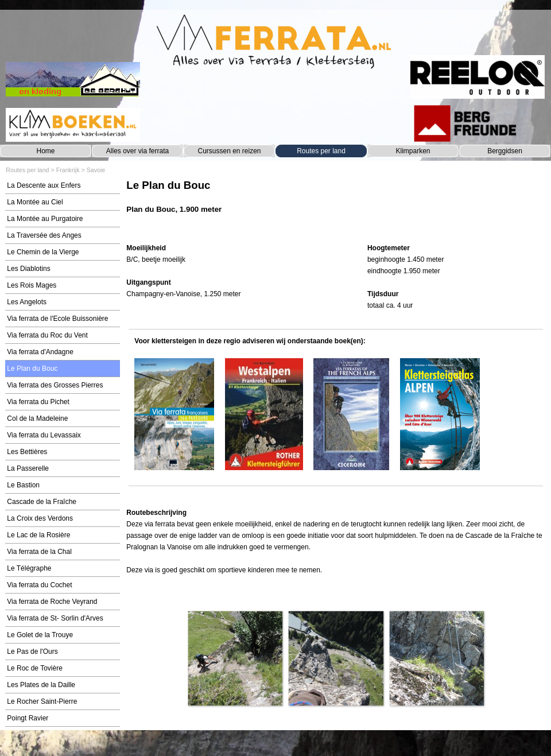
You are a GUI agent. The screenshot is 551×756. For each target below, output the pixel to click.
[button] (235, 658)
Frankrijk (68, 170)
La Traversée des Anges (44, 235)
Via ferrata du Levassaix (44, 435)
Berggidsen (505, 151)
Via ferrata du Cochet (39, 585)
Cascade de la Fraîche (42, 502)
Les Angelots (27, 302)
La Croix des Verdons (40, 518)
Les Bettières (27, 452)
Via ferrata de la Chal (39, 552)
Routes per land (321, 151)
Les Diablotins (28, 269)
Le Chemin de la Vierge (43, 252)
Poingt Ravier (28, 718)
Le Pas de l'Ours (32, 652)
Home (45, 151)
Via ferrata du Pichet (38, 402)
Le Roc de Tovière (35, 668)
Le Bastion (23, 485)
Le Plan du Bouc (32, 369)
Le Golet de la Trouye (40, 635)
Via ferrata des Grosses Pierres (55, 385)
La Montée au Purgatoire (45, 219)
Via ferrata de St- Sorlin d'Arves (55, 618)
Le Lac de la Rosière (38, 535)
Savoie (96, 170)
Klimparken (413, 151)
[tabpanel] (335, 202)
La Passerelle (28, 468)
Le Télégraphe (29, 568)
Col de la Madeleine (37, 418)
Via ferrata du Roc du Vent (47, 335)
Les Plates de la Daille (41, 685)
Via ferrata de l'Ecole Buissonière (57, 319)
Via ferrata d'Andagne (40, 352)
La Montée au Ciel (35, 202)
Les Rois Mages (32, 285)
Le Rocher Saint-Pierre (42, 701)
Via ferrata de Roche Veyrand (52, 602)
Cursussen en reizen (229, 151)
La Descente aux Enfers (44, 185)
